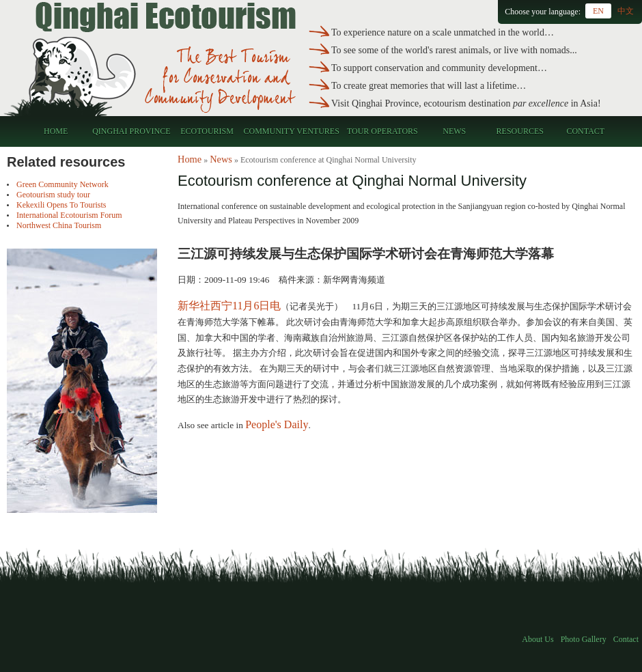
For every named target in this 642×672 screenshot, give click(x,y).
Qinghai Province (131, 131)
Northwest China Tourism (59, 225)
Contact (585, 131)
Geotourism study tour (53, 195)
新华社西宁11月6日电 (229, 306)
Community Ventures (292, 131)
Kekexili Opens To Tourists (61, 205)
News (454, 131)
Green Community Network (62, 184)
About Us (538, 639)
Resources (520, 131)
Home (56, 131)
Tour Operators (382, 131)
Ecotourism (207, 131)
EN (598, 11)
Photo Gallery (584, 639)
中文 (626, 11)
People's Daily (277, 424)
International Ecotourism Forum (69, 215)
